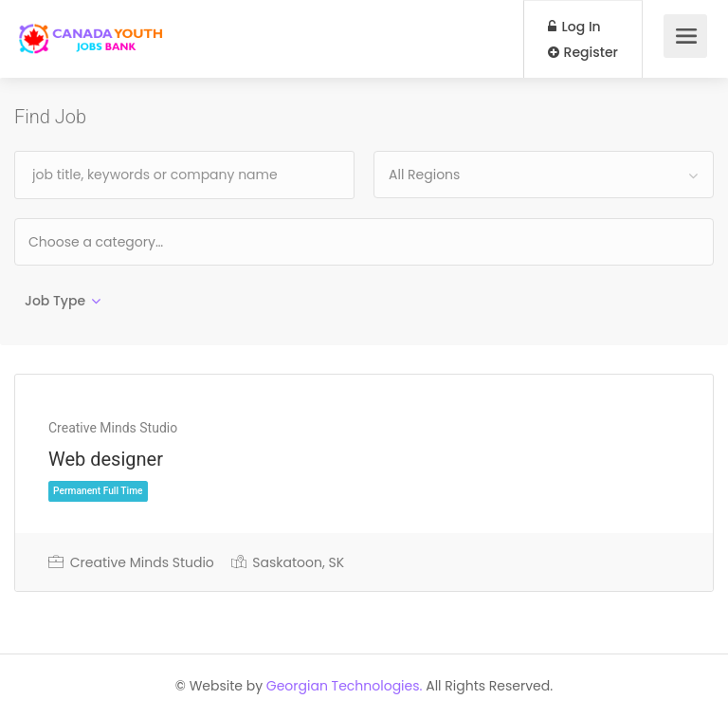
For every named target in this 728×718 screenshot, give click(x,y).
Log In (574, 27)
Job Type (55, 301)
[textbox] (157, 241)
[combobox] (544, 175)
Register (583, 52)
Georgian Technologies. (345, 686)
